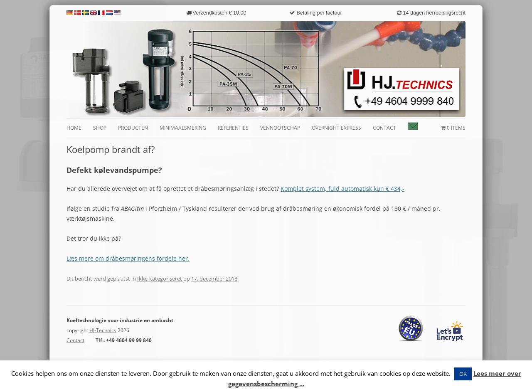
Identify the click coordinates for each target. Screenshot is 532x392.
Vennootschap (280, 128)
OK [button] (463, 374)
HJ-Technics (103, 330)
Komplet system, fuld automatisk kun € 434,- (342, 189)
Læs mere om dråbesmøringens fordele (122, 258)
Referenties (233, 128)
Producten (133, 128)
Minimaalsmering (183, 128)
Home (74, 128)
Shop (100, 128)
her (182, 258)
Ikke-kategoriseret (160, 279)
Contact (384, 128)
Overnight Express (336, 128)
